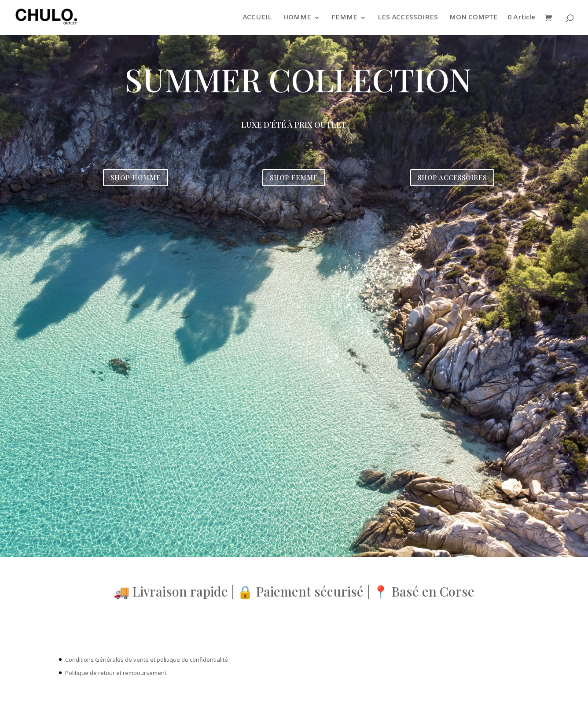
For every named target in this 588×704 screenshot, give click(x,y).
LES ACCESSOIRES (408, 18)
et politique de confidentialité (189, 660)
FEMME (344, 18)
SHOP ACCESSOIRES (452, 177)
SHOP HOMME (136, 177)
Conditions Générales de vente (107, 660)
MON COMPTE (474, 18)
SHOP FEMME (294, 177)
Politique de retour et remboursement (116, 673)
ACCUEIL (257, 18)
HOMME (297, 18)
